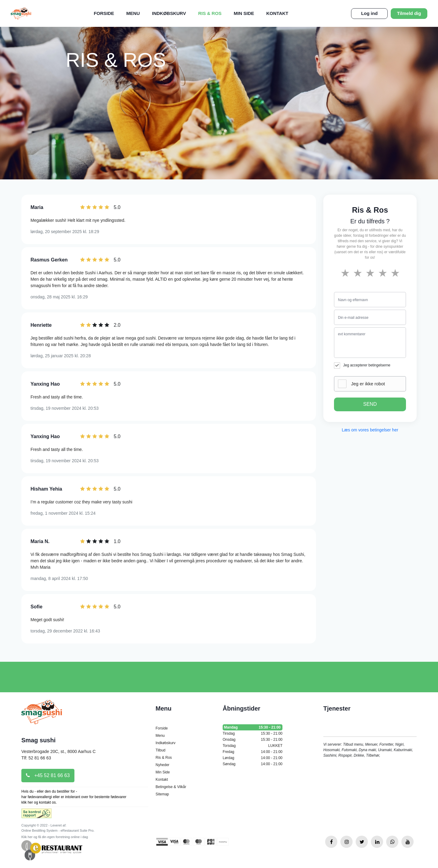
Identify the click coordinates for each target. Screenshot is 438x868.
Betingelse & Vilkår (171, 787)
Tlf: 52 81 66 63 (36, 758)
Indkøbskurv (169, 13)
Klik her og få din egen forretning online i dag (55, 837)
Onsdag (253, 740)
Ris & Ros (210, 13)
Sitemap (162, 794)
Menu (133, 13)
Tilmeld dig (409, 13)
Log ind (369, 13)
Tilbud (160, 750)
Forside (104, 13)
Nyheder (162, 765)
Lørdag (253, 758)
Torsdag (253, 746)
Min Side (244, 13)
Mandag (253, 727)
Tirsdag (253, 733)
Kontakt (277, 13)
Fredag (253, 752)
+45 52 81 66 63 (48, 775)
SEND (370, 404)
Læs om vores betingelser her (370, 430)
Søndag (253, 764)
